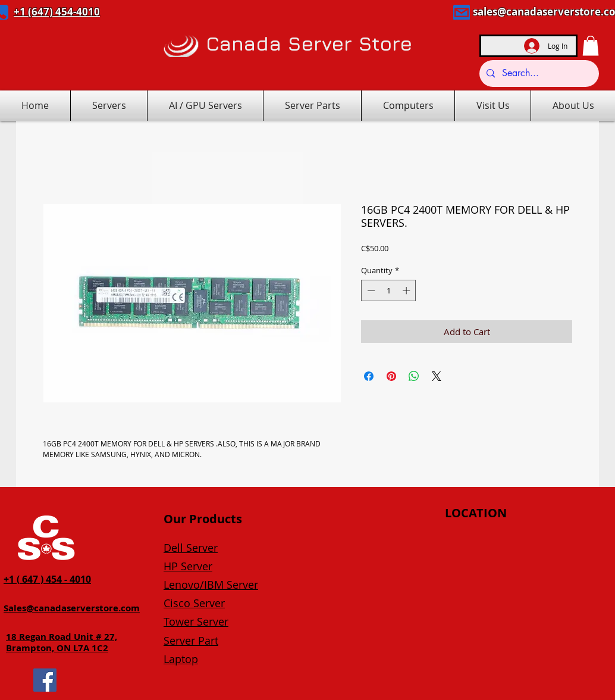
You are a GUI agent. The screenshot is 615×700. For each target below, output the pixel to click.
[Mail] (462, 12)
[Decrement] (370, 290)
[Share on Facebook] (369, 376)
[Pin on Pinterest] (391, 376)
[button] (591, 46)
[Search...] (538, 74)
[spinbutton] (389, 290)
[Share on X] (437, 376)
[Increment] (407, 290)
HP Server (188, 566)
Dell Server (191, 548)
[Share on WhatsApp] (414, 376)
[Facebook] (45, 680)
